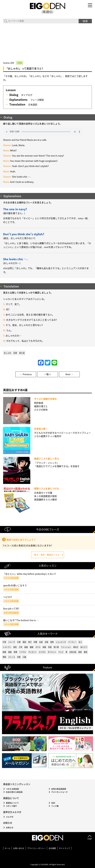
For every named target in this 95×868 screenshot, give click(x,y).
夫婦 (46, 642)
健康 (32, 647)
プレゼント (32, 652)
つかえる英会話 (12, 789)
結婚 (26, 647)
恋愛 (19, 657)
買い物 (56, 647)
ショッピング (61, 642)
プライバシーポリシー (36, 848)
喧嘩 (15, 652)
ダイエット (52, 652)
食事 (52, 642)
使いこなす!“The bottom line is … (21, 620)
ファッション (66, 647)
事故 (86, 652)
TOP (90, 839)
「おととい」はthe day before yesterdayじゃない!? (30, 574)
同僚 (35, 642)
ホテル (38, 647)
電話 (24, 642)
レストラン (7, 647)
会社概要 (52, 848)
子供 (21, 647)
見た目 (22, 353)
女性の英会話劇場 (59, 789)
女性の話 (73, 652)
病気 (15, 647)
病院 (80, 652)
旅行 (30, 642)
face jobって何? (11, 608)
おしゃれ (8, 353)
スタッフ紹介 (11, 806)
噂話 (4, 657)
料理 (50, 647)
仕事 (19, 642)
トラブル (23, 652)
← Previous (26, 374)
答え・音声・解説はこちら (47, 555)
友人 (80, 642)
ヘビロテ (8, 597)
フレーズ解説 (27, 100)
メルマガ (10, 817)
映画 (4, 652)
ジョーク (12, 642)
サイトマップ (64, 848)
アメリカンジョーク (59, 792)
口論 (24, 657)
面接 (10, 652)
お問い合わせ (19, 848)
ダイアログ (21, 95)
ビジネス (42, 652)
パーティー (72, 642)
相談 (44, 647)
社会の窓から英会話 (14, 792)
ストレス (12, 657)
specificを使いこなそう (15, 585)
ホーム (7, 848)
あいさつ (84, 647)
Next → (69, 374)
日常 (15, 353)
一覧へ (48, 374)
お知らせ (10, 827)
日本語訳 (23, 104)
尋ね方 (76, 647)
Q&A (53, 803)
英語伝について (12, 803)
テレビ (61, 652)
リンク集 (55, 806)
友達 (41, 642)
